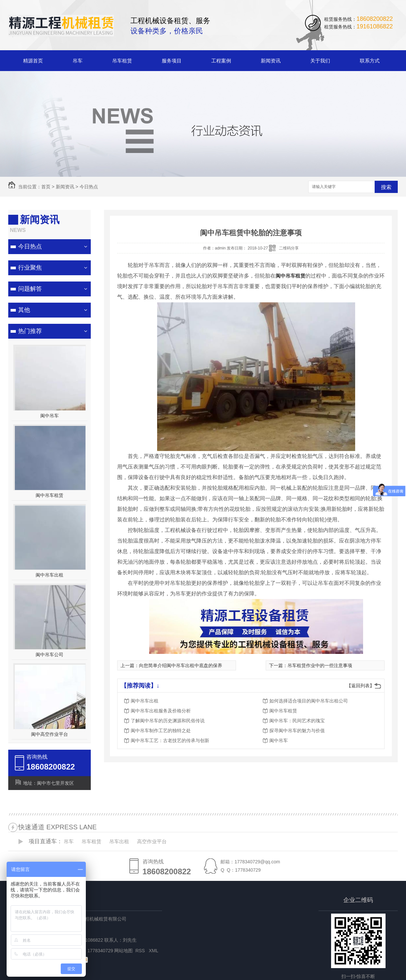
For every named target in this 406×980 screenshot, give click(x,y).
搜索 (386, 187)
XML (154, 951)
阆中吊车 (50, 416)
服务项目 (172, 61)
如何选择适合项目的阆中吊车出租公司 (309, 701)
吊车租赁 (122, 61)
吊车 (78, 61)
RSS (141, 951)
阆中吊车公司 (50, 655)
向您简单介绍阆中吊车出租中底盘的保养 (181, 665)
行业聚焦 (30, 268)
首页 (46, 187)
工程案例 (221, 61)
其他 (24, 310)
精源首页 (33, 61)
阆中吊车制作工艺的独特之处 (161, 731)
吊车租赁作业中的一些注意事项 (320, 665)
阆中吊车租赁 (50, 495)
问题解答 (30, 289)
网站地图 (123, 951)
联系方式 (370, 61)
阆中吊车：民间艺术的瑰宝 (297, 721)
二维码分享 (289, 248)
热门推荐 (30, 331)
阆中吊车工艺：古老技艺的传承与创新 (170, 740)
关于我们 (320, 61)
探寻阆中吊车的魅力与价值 (297, 731)
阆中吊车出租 (50, 575)
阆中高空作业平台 (50, 734)
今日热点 (89, 187)
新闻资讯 (271, 61)
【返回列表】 (360, 686)
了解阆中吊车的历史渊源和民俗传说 (168, 721)
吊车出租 (119, 841)
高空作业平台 (152, 841)
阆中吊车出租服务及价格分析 (161, 711)
